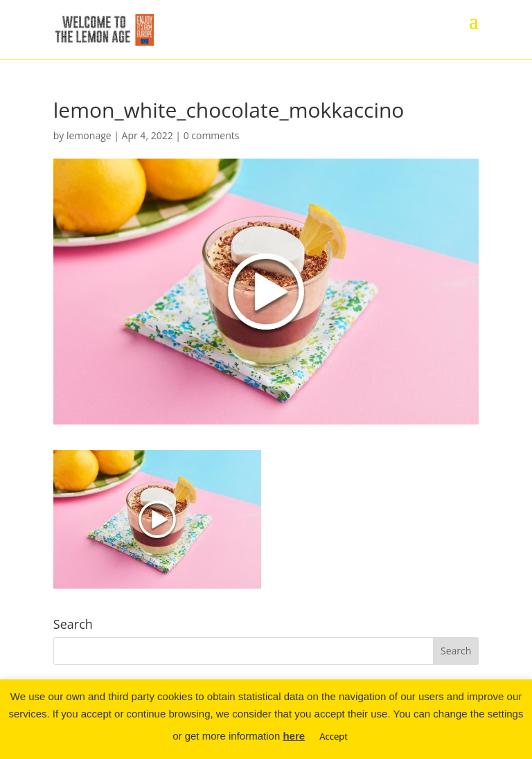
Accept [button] (334, 736)
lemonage (89, 135)
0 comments (212, 135)
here (294, 736)
